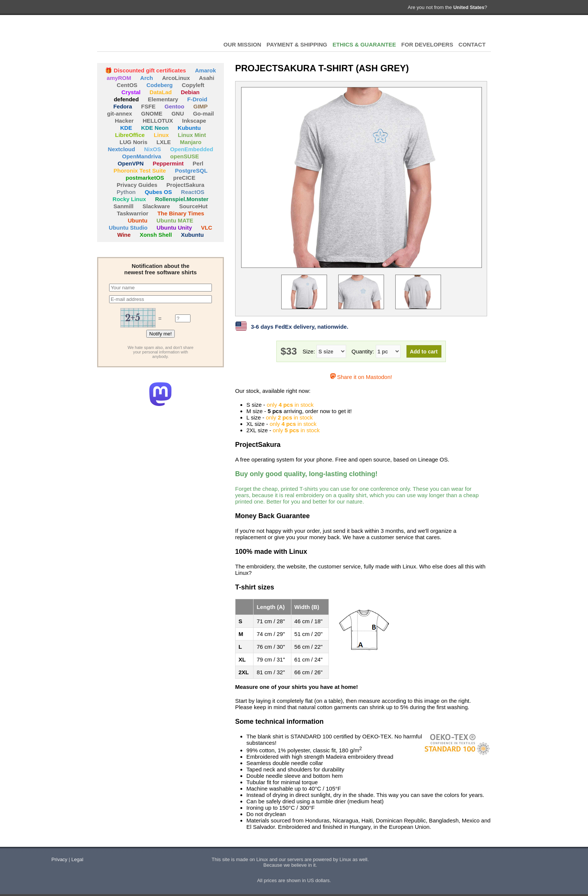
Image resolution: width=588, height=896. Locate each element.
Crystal (131, 92)
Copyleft (193, 85)
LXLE (163, 142)
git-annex (119, 114)
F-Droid (197, 99)
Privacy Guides (137, 185)
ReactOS (193, 192)
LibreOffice (130, 135)
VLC (207, 228)
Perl (198, 163)
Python (126, 192)
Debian (190, 92)
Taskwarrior (133, 213)
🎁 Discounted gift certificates (145, 70)
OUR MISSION (242, 44)
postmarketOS (145, 178)
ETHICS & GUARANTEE (364, 44)
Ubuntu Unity (174, 228)
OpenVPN (131, 163)
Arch (147, 78)
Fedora (123, 106)
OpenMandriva (141, 156)
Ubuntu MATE (175, 220)
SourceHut (193, 206)
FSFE (148, 106)
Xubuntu (193, 235)
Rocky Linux (129, 199)
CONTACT (472, 44)
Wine (124, 235)
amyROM (119, 78)
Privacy (59, 859)
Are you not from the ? (447, 7)
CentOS (127, 85)
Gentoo (175, 106)
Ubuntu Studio (128, 228)
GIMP (201, 106)
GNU (178, 114)
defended (126, 99)
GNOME (152, 114)
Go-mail (204, 114)
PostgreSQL (191, 171)
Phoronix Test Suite (140, 171)
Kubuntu (189, 128)
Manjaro (191, 142)
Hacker (124, 121)
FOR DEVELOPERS (427, 44)
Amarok (205, 70)
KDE (126, 128)
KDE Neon (155, 128)
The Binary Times (181, 213)
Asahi (207, 78)
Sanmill (124, 206)
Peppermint (168, 163)
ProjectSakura (185, 185)
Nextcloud (122, 149)
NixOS (152, 149)
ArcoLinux (176, 78)
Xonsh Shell (156, 235)
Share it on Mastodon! (361, 377)
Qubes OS (158, 192)
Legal (77, 859)
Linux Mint (192, 135)
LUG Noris (133, 142)
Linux (161, 135)
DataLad (161, 92)
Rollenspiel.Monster (182, 199)
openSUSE (185, 156)
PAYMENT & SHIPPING (297, 44)
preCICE (184, 178)
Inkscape (194, 121)
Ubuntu (138, 220)
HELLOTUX (138, 34)
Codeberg (160, 85)
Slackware (156, 206)
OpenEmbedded (191, 149)
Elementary (163, 99)
